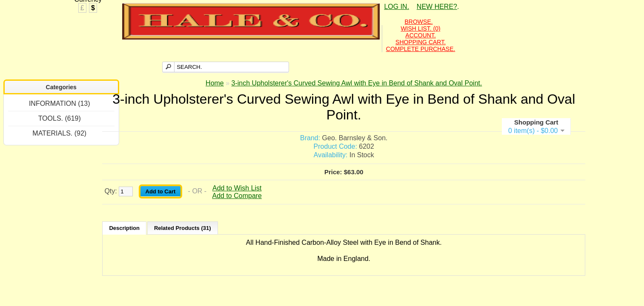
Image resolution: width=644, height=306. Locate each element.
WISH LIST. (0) (420, 28)
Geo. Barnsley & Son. (355, 138)
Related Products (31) (183, 228)
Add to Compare (237, 196)
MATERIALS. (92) (59, 133)
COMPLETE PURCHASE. (421, 49)
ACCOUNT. (421, 35)
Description (124, 228)
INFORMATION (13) (60, 103)
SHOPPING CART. (421, 42)
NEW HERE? (437, 7)
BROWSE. (419, 22)
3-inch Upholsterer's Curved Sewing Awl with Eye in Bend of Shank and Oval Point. (357, 83)
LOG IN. (396, 7)
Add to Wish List (237, 188)
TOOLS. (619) (60, 118)
